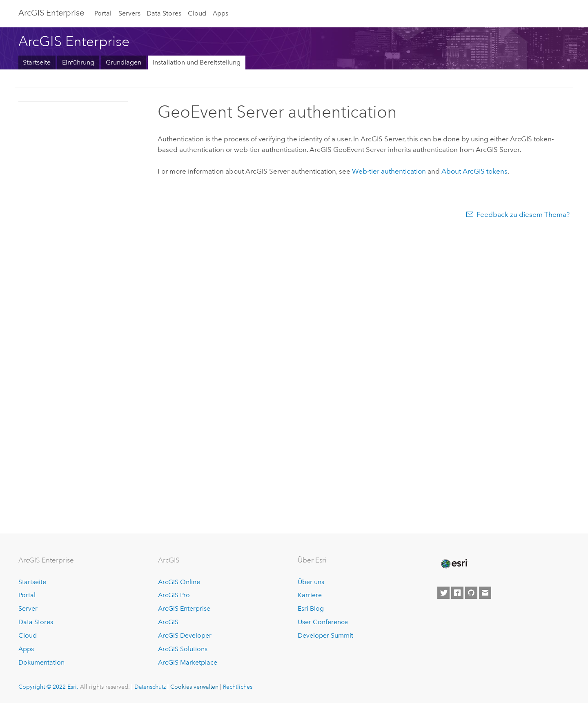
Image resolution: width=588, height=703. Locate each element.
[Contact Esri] (485, 593)
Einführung (78, 62)
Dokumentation (41, 662)
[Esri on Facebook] (457, 593)
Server (28, 608)
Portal (103, 13)
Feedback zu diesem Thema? (523, 214)
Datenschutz (150, 687)
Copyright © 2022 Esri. (48, 687)
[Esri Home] (454, 564)
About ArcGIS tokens (474, 171)
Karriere (310, 595)
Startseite (37, 62)
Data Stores (164, 13)
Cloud (197, 13)
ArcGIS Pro (174, 595)
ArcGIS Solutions (183, 649)
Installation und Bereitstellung (197, 62)
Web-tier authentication (389, 171)
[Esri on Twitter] (443, 593)
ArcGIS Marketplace (188, 662)
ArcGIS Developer (185, 635)
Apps (220, 13)
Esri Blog (311, 608)
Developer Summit (325, 635)
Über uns (311, 582)
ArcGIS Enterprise (51, 13)
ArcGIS (168, 622)
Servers (129, 13)
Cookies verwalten (194, 687)
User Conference (323, 622)
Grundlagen (124, 62)
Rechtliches (238, 687)
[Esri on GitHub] (471, 593)
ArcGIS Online (179, 582)
